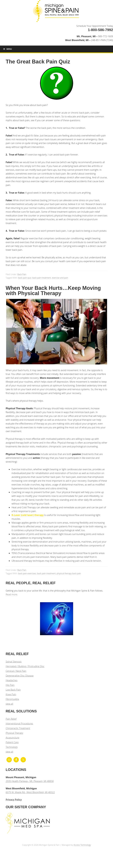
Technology (12, 747)
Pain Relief (11, 719)
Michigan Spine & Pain (56, 12)
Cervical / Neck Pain (16, 671)
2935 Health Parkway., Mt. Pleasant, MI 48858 (30, 781)
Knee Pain (11, 694)
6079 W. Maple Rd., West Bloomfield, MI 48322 (30, 792)
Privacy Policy (14, 800)
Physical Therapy (14, 733)
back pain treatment (42, 278)
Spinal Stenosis (14, 662)
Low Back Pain (13, 690)
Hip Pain (10, 685)
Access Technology (82, 845)
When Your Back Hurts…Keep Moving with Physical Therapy (53, 291)
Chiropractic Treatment (18, 728)
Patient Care (12, 742)
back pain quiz (25, 278)
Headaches (11, 680)
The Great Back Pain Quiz (38, 62)
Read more (11, 594)
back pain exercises (27, 573)
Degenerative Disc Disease (19, 676)
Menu (8, 49)
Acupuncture (12, 738)
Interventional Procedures (19, 724)
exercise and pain (60, 278)
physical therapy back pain (69, 573)
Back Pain (22, 274)
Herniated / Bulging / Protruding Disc (25, 666)
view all (9, 704)
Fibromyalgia (12, 699)
